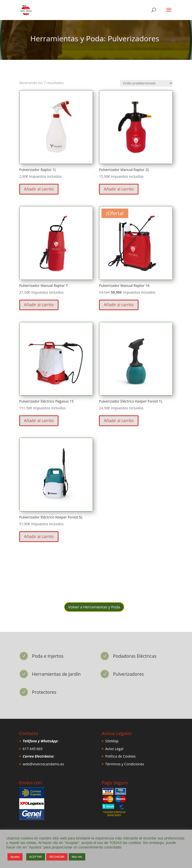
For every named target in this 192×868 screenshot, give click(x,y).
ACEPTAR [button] (36, 857)
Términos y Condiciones (125, 764)
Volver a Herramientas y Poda (94, 607)
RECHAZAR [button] (57, 857)
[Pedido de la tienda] (146, 83)
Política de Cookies (120, 756)
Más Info (77, 857)
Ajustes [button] (15, 857)
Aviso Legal (114, 749)
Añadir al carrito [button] (39, 189)
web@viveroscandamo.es (43, 764)
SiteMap (112, 741)
